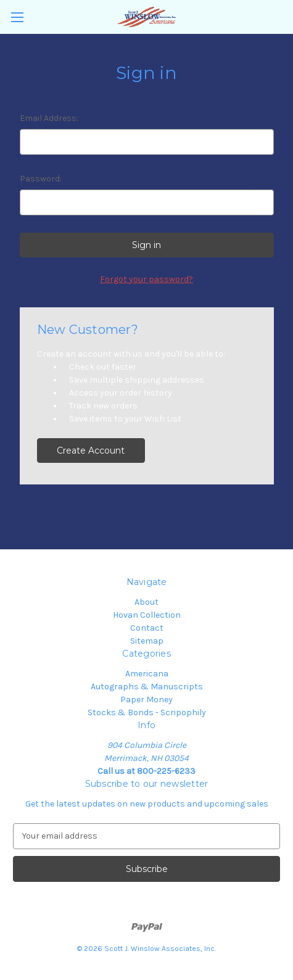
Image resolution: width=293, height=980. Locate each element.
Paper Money (146, 700)
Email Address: (49, 118)
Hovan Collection (147, 615)
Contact (147, 628)
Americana (147, 674)
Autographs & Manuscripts (147, 687)
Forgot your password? (146, 279)
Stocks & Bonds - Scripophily (147, 712)
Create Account (91, 451)
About (146, 602)
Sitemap (147, 641)
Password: (41, 179)
